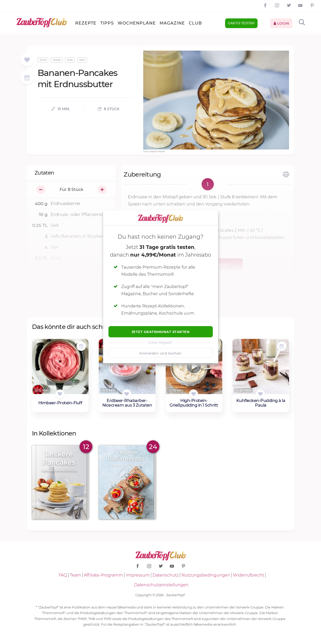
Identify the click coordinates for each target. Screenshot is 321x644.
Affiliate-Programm (103, 575)
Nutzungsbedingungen (206, 575)
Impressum (138, 575)
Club (195, 23)
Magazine (172, 23)
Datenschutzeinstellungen (161, 585)
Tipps (107, 23)
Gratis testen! (241, 23)
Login (281, 23)
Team (75, 575)
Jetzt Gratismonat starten (161, 332)
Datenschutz (165, 575)
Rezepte (86, 23)
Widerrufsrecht (248, 575)
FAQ (63, 575)
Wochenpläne (137, 23)
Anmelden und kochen (160, 353)
